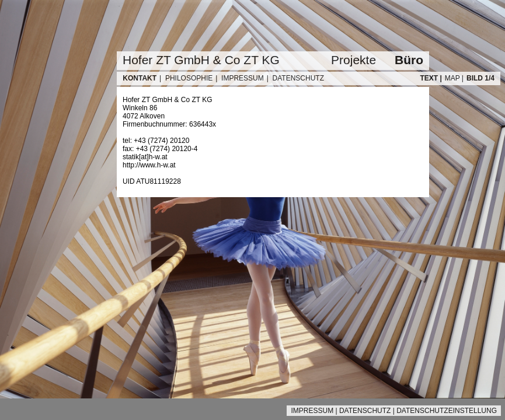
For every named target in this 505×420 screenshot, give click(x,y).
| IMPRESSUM (239, 78)
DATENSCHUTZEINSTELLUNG (447, 411)
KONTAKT (139, 78)
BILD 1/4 (480, 78)
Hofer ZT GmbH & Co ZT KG (201, 60)
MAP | (454, 78)
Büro (409, 60)
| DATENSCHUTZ (295, 78)
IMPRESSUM (312, 411)
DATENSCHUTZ (365, 411)
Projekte (353, 60)
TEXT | (431, 78)
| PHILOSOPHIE (186, 78)
